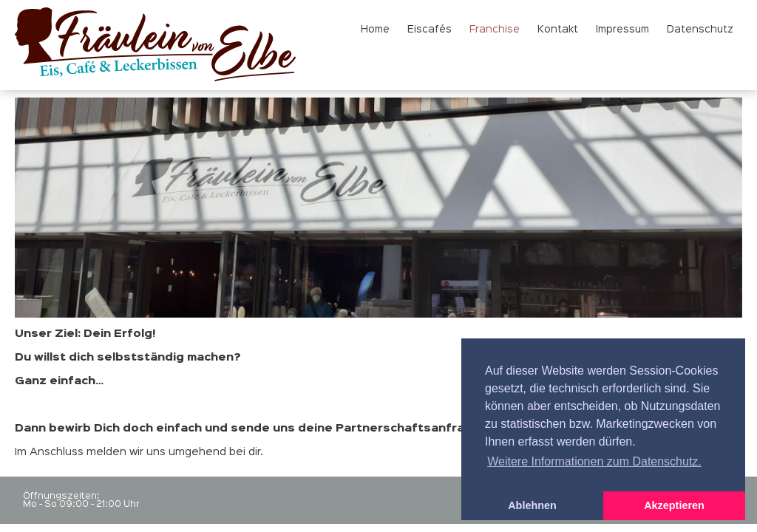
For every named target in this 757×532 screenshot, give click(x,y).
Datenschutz (700, 30)
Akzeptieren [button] (674, 505)
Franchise (495, 30)
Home (375, 30)
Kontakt (558, 30)
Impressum (622, 30)
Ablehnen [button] (532, 505)
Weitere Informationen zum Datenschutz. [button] (594, 461)
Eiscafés (430, 30)
